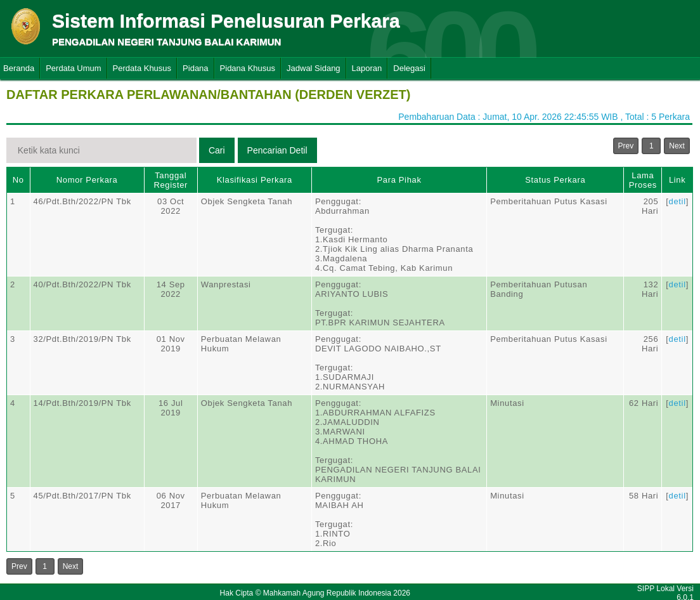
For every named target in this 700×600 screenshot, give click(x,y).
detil (677, 201)
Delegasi (409, 68)
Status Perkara (555, 180)
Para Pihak (399, 180)
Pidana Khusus (248, 68)
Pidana (195, 68)
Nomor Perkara (87, 180)
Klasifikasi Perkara (255, 180)
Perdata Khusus (142, 68)
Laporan (367, 68)
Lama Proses (643, 180)
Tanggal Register (171, 180)
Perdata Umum (73, 68)
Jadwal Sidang (314, 68)
